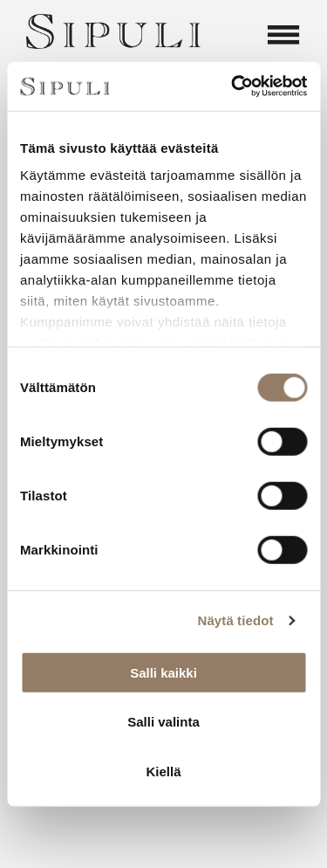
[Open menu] (283, 35)
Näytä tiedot (236, 620)
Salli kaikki (163, 672)
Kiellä (163, 771)
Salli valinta (163, 722)
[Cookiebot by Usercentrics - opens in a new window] (233, 86)
